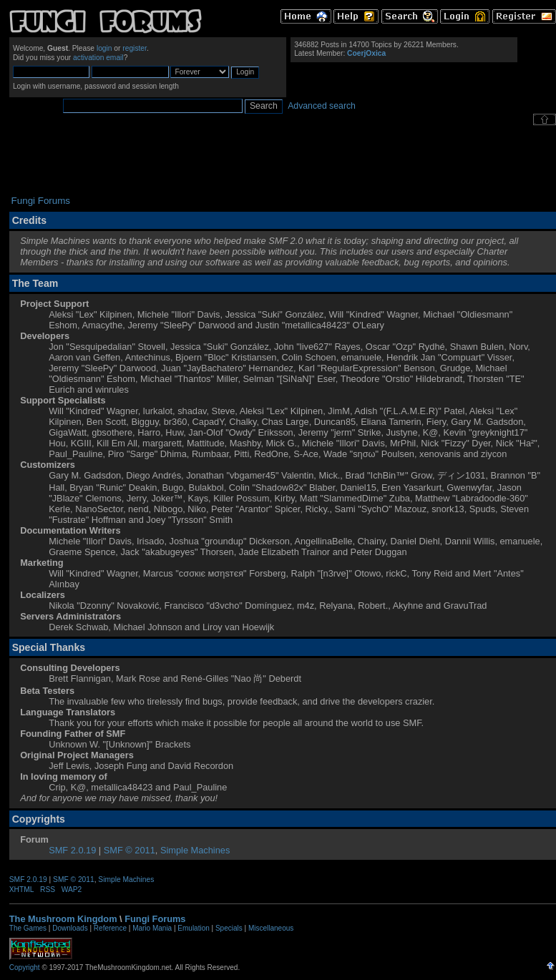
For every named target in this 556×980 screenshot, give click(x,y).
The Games (28, 928)
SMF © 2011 (130, 850)
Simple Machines (195, 850)
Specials (229, 928)
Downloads (70, 928)
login (104, 48)
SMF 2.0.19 (72, 850)
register (135, 48)
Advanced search (322, 106)
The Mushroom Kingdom (63, 919)
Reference (110, 928)
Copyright (25, 967)
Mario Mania (152, 928)
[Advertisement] (283, 160)
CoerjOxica (366, 53)
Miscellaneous (271, 928)
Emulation (193, 928)
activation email (98, 58)
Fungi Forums (155, 919)
